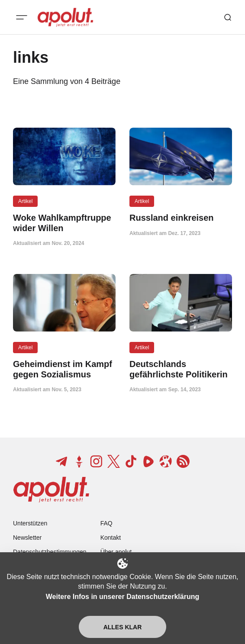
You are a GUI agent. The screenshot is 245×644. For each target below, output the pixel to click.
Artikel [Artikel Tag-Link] (25, 201)
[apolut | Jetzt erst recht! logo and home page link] (65, 17)
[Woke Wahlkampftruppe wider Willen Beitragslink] (64, 223)
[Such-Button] (228, 17)
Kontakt (111, 538)
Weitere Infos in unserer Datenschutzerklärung (122, 597)
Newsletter (27, 538)
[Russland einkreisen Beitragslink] (181, 218)
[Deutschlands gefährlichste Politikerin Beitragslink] (181, 369)
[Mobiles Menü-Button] (22, 17)
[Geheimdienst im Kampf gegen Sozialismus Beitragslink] (64, 369)
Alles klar (123, 627)
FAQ (106, 523)
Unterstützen (30, 523)
